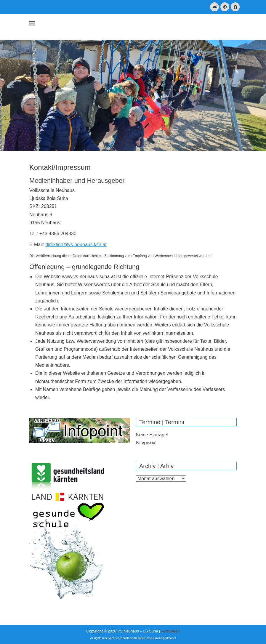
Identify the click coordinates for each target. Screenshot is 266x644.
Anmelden (170, 631)
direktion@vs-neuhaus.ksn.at (76, 245)
